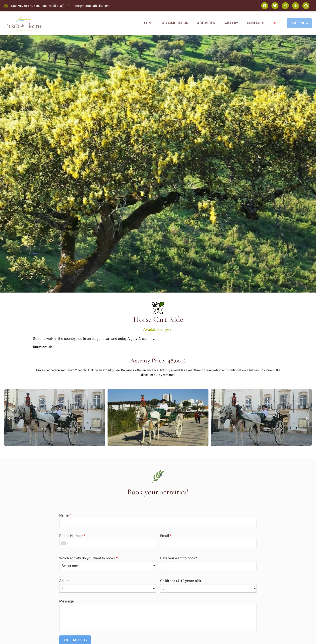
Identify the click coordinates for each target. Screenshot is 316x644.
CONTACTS (255, 23)
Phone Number (72, 536)
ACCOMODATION (175, 23)
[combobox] (65, 543)
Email (166, 536)
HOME (148, 23)
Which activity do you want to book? (88, 558)
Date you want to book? (179, 558)
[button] (9, 418)
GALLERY (231, 23)
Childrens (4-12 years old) (181, 581)
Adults (66, 581)
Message (66, 601)
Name (65, 516)
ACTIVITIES (206, 23)
